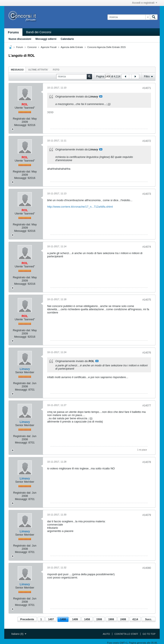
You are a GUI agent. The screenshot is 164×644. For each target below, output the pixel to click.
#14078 (147, 462)
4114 (135, 619)
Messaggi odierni (46, 39)
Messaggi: (20, 125)
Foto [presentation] (56, 70)
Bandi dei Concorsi (39, 32)
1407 (51, 619)
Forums (13, 32)
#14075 (147, 300)
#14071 (147, 88)
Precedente (27, 619)
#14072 (147, 141)
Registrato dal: (22, 119)
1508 (99, 619)
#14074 (147, 247)
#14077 (147, 406)
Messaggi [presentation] (17, 70)
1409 (75, 619)
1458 (87, 619)
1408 (63, 619)
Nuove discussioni (20, 39)
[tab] (17, 70)
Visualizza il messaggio (101, 96)
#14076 (147, 353)
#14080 (147, 568)
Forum (20, 47)
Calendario (67, 39)
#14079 (147, 515)
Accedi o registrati (145, 3)
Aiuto (106, 634)
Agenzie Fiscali (49, 47)
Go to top (149, 634)
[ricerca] (129, 17)
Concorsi (32, 47)
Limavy (25, 369)
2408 (123, 619)
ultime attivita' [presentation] (38, 70)
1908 (111, 619)
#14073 (147, 194)
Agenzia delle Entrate (72, 47)
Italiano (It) (19, 634)
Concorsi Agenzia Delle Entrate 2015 (107, 47)
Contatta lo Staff (126, 634)
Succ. (148, 619)
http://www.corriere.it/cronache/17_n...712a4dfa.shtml (80, 207)
